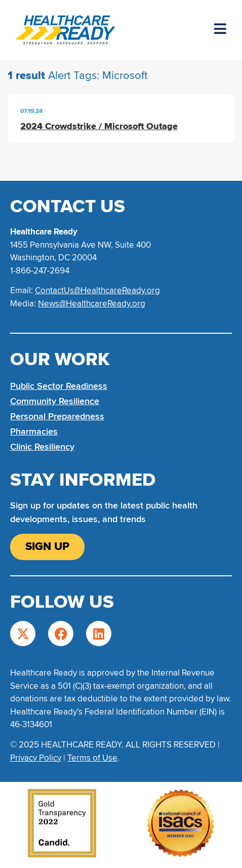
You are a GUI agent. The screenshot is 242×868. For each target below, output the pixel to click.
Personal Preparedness (57, 416)
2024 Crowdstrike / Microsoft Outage (99, 126)
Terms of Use (92, 758)
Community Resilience (55, 401)
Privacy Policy (36, 758)
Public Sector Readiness (59, 386)
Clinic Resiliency (42, 447)
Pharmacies (34, 431)
